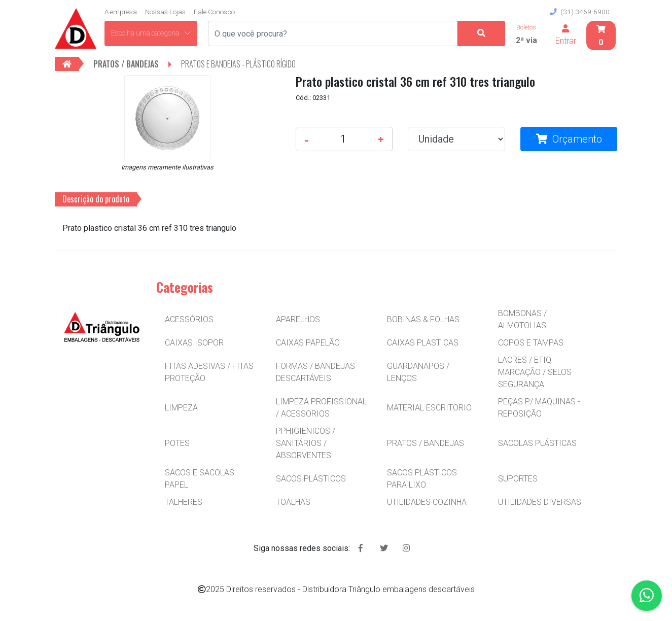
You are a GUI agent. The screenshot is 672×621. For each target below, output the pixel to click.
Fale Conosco (214, 12)
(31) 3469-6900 (580, 12)
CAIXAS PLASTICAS (423, 343)
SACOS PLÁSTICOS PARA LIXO (422, 479)
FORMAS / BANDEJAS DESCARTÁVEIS (315, 372)
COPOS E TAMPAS (531, 343)
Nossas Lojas (165, 12)
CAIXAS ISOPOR (194, 343)
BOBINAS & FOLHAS (423, 319)
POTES (177, 443)
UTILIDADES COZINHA (427, 502)
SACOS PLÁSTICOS (311, 479)
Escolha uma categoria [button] (151, 33)
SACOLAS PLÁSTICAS (537, 443)
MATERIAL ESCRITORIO (429, 408)
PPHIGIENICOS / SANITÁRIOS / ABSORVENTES (306, 443)
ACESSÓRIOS (189, 319)
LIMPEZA (181, 408)
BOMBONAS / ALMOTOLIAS (522, 319)
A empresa (121, 12)
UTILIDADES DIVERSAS (540, 502)
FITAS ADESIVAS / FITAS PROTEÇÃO (209, 372)
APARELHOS (298, 319)
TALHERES (184, 502)
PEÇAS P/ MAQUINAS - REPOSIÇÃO (539, 408)
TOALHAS (293, 502)
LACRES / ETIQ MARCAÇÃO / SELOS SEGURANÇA (535, 372)
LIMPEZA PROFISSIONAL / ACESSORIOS (321, 408)
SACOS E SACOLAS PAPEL (200, 479)
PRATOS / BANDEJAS (426, 443)
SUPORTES (518, 479)
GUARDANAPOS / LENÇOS (418, 372)
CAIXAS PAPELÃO (308, 343)
